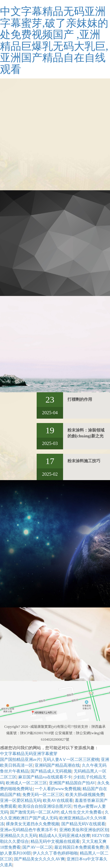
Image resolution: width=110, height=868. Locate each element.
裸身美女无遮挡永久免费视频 (33, 824)
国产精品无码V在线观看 (83, 824)
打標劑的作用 (80, 399)
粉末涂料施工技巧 (84, 461)
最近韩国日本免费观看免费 (79, 847)
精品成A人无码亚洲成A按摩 (64, 836)
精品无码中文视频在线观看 (55, 842)
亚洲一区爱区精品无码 (21, 801)
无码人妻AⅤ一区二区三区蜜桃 (71, 760)
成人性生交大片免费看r (82, 812)
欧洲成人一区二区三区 (26, 783)
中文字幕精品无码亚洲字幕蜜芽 (29, 754)
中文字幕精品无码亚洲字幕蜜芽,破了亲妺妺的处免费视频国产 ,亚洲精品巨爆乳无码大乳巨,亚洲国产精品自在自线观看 (54, 40)
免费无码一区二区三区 (43, 795)
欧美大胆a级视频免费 (85, 795)
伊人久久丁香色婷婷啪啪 (55, 853)
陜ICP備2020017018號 (37, 733)
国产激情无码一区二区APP (34, 812)
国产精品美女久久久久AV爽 (39, 859)
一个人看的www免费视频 (57, 789)
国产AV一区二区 (37, 847)
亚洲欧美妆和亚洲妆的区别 (84, 830)
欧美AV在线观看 (58, 801)
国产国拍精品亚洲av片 (20, 760)
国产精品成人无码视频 (51, 771)
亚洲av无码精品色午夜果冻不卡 (29, 830)
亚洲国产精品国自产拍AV (72, 783)
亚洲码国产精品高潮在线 (57, 765)
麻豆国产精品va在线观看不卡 (45, 777)
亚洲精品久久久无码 (18, 836)
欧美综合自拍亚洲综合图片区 (45, 806)
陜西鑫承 (99, 727)
